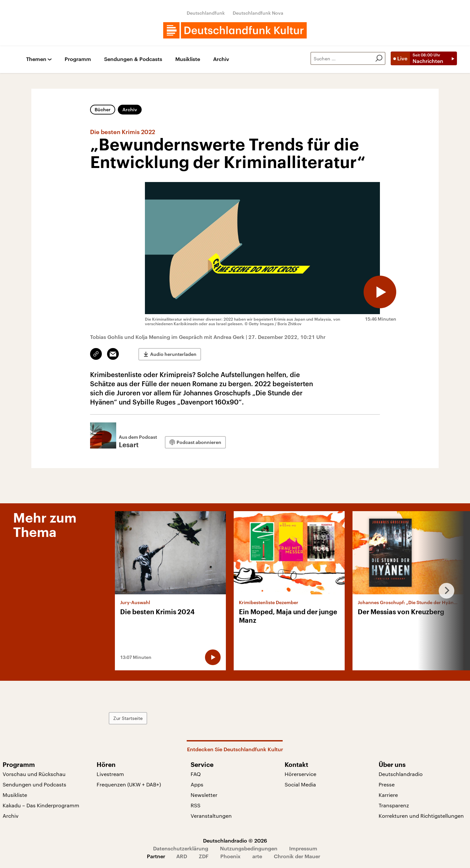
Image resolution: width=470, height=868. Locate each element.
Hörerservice (300, 774)
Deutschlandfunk (206, 13)
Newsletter (204, 795)
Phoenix (230, 856)
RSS (196, 805)
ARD (182, 856)
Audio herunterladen (173, 354)
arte (257, 856)
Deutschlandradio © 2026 (235, 840)
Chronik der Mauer (297, 856)
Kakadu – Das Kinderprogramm (41, 805)
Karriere (388, 795)
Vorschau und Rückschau (34, 774)
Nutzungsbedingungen (249, 848)
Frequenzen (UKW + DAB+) (129, 784)
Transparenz (394, 805)
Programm (78, 59)
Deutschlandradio (401, 774)
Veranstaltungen (211, 816)
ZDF (204, 856)
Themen (36, 59)
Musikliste (188, 59)
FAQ (196, 774)
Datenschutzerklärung (181, 848)
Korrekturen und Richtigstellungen (421, 816)
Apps (197, 784)
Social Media (300, 784)
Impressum (303, 848)
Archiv (221, 59)
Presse (387, 784)
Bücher (103, 109)
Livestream (110, 774)
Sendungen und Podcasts (34, 784)
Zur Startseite (128, 718)
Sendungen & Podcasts (133, 59)
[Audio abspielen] (380, 292)
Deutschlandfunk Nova (258, 13)
